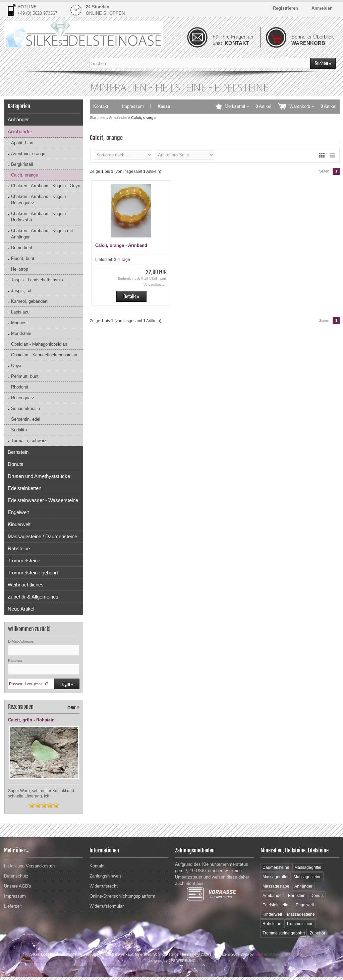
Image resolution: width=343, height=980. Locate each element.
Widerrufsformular (107, 906)
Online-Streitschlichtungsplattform (122, 896)
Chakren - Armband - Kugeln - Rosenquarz (40, 200)
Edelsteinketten (24, 488)
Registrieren (285, 8)
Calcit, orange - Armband (121, 245)
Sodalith (19, 430)
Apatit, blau (22, 143)
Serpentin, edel (26, 419)
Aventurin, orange (28, 154)
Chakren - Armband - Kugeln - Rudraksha (40, 217)
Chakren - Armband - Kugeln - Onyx (46, 186)
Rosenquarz (23, 398)
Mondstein (21, 333)
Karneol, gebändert (29, 301)
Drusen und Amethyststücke (39, 476)
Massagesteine (308, 877)
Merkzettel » (248, 106)
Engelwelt (18, 512)
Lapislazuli (21, 312)
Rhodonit (20, 387)
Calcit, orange (24, 175)
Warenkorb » (313, 106)
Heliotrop (20, 269)
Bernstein (18, 452)
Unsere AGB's (18, 886)
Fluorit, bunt (23, 258)
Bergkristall (22, 164)
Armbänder (20, 131)
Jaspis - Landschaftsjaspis (37, 280)
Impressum (133, 106)
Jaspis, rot (21, 291)
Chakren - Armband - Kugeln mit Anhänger (42, 234)
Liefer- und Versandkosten (29, 866)
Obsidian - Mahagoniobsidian (39, 344)
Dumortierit (22, 248)
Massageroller (276, 877)
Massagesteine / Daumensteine (42, 536)
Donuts (16, 464)
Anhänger (18, 119)
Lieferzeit (13, 906)
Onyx (16, 366)
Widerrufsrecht (104, 886)
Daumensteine (276, 867)
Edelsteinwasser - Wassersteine (43, 500)
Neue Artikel (21, 609)
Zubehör (318, 933)
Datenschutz (16, 876)
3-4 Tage (122, 260)
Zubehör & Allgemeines (33, 597)
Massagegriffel (308, 867)
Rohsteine (19, 548)
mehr (73, 708)
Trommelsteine (24, 561)
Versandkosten (155, 285)
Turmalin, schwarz (29, 441)
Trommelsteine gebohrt (33, 573)
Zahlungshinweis (106, 876)
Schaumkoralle (25, 408)
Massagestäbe (276, 886)
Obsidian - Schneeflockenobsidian (44, 355)
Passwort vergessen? (29, 684)
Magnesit (20, 323)
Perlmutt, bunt (25, 376)
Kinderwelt (19, 524)
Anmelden (322, 8)
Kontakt (101, 106)
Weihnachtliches (26, 585)
